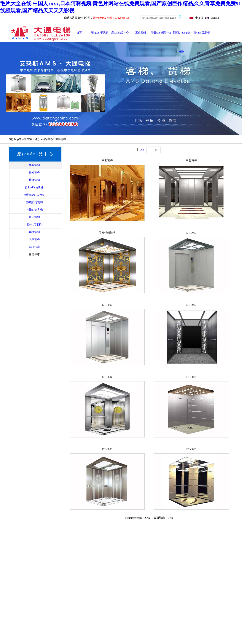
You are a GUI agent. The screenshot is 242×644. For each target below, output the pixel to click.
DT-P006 (107, 449)
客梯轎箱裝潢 (107, 233)
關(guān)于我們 (100, 33)
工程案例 (141, 33)
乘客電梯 (107, 160)
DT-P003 (191, 305)
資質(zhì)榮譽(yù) (161, 33)
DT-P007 (191, 449)
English (215, 18)
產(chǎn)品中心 (120, 33)
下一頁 (154, 150)
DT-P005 (191, 377)
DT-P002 (107, 305)
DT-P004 (107, 377)
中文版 (199, 18)
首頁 (79, 33)
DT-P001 (191, 233)
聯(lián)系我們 (202, 33)
